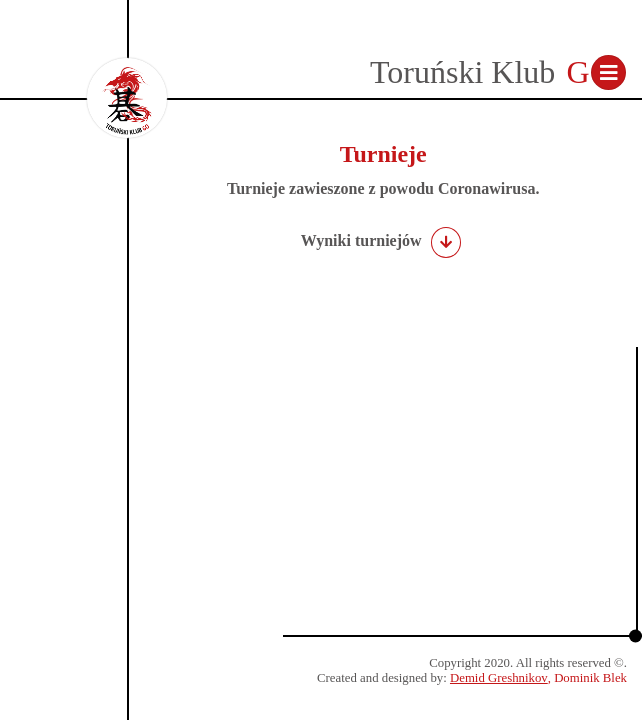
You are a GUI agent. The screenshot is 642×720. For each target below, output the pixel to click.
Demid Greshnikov (499, 678)
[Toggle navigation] (608, 72)
